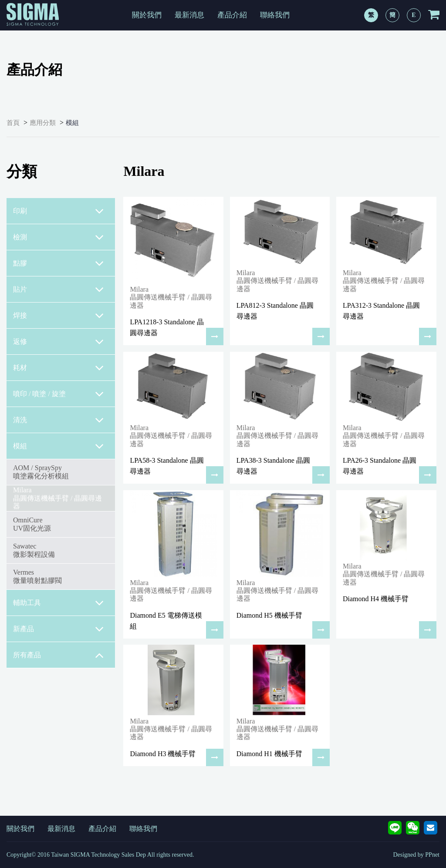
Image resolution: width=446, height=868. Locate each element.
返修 (59, 342)
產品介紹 (232, 15)
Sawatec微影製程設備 (34, 550)
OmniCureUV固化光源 (32, 524)
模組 (72, 123)
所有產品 (59, 655)
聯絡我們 (275, 15)
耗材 (59, 368)
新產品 (59, 629)
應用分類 (43, 123)
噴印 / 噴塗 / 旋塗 (59, 394)
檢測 (59, 237)
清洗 (59, 420)
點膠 (59, 263)
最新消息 (189, 15)
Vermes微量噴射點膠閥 (37, 576)
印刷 (59, 211)
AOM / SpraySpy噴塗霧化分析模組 (41, 472)
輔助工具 (59, 603)
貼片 (59, 289)
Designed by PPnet (416, 855)
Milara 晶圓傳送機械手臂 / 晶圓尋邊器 (57, 498)
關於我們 (147, 15)
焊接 (59, 316)
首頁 (13, 123)
